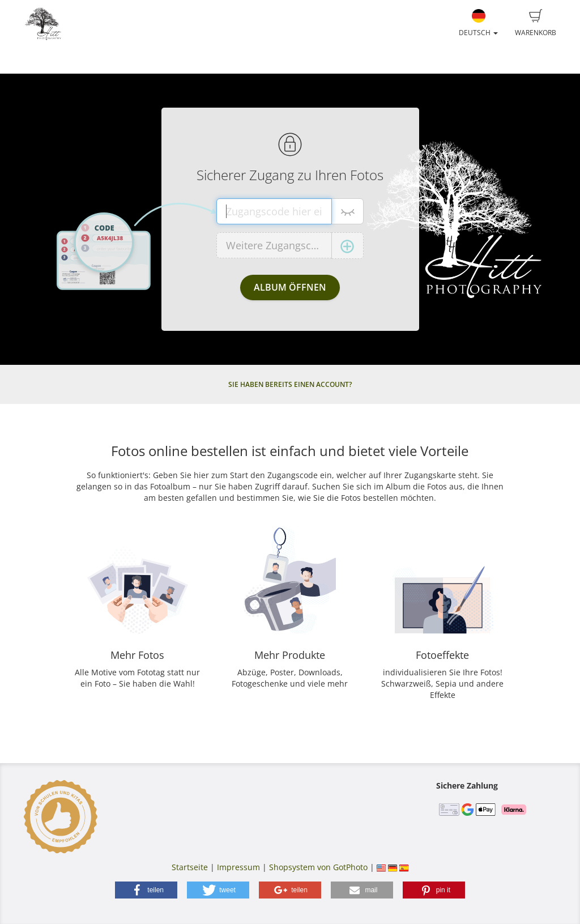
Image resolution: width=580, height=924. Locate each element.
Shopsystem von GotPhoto (318, 867)
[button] (146, 890)
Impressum (238, 867)
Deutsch (478, 23)
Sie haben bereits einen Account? (290, 384)
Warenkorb (536, 23)
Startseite (190, 867)
